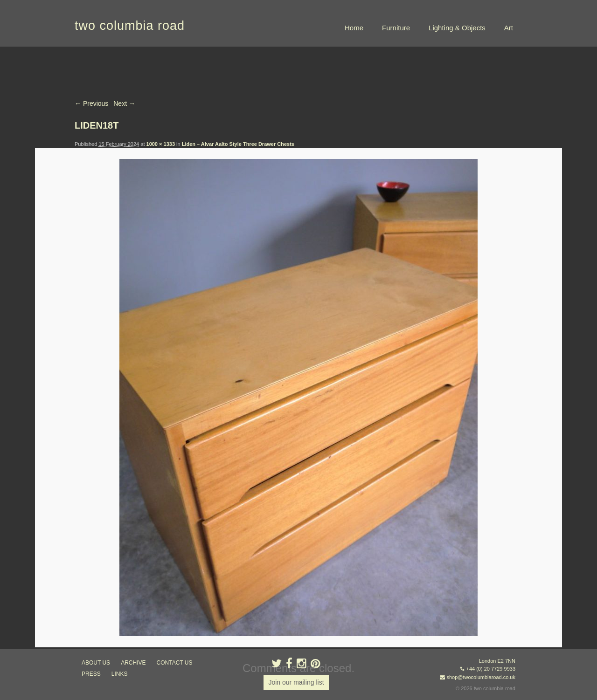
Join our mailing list (296, 682)
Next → (124, 103)
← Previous (91, 103)
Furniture (396, 28)
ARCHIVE (133, 663)
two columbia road (130, 26)
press (91, 674)
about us (96, 663)
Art (509, 28)
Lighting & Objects (457, 28)
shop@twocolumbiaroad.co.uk (481, 677)
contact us (175, 663)
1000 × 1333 (161, 144)
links (120, 674)
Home (354, 28)
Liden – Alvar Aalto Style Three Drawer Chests (238, 144)
